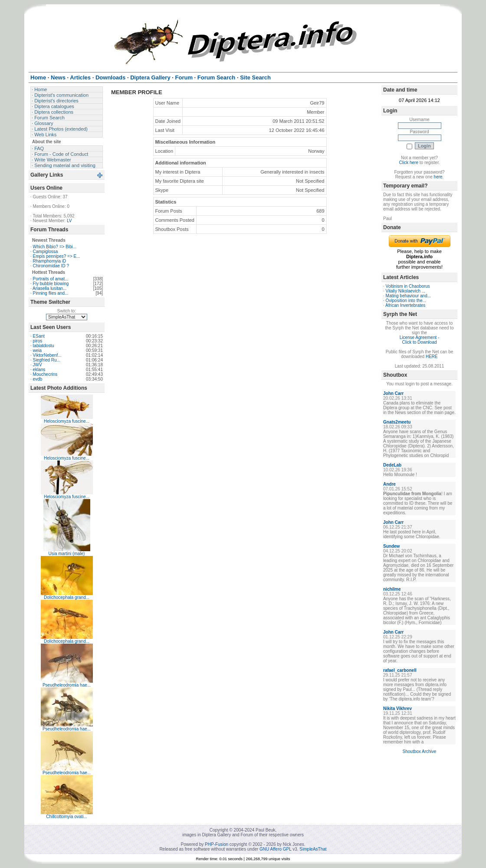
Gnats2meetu (397, 422)
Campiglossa (46, 252)
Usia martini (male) (67, 554)
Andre (389, 484)
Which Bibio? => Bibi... (55, 247)
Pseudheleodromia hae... (67, 685)
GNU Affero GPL (275, 849)
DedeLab (392, 465)
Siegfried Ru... (47, 360)
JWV (38, 365)
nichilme (392, 589)
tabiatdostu (44, 346)
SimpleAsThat (313, 849)
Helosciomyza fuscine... (67, 421)
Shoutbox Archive (420, 751)
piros (38, 341)
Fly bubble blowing (51, 284)
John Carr (393, 393)
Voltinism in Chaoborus (408, 286)
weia (38, 350)
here (438, 177)
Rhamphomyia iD (50, 261)
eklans (39, 370)
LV (69, 221)
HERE (432, 357)
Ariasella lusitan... (49, 288)
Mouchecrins (45, 374)
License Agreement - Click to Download (420, 340)
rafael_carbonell (400, 670)
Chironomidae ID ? (51, 266)
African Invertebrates (405, 305)
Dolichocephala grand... (67, 597)
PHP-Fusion (217, 844)
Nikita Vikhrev (397, 709)
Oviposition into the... (406, 301)
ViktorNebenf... (47, 355)
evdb (38, 379)
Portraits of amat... (51, 279)
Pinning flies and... (51, 293)
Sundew (391, 546)
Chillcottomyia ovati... (66, 817)
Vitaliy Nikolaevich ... (406, 291)
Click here (409, 163)
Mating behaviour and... (409, 296)
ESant (39, 336)
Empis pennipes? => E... (57, 256)
